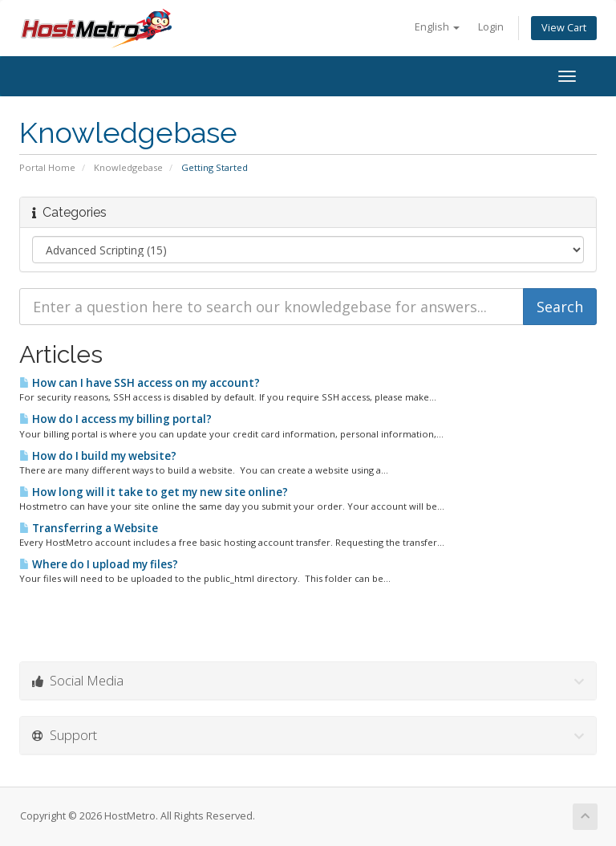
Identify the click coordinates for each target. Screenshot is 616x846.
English (437, 27)
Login (491, 27)
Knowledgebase (128, 167)
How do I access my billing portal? (115, 419)
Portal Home (47, 167)
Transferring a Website (89, 528)
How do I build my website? (98, 456)
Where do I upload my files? (99, 564)
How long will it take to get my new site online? (154, 492)
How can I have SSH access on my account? (140, 383)
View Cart (564, 28)
